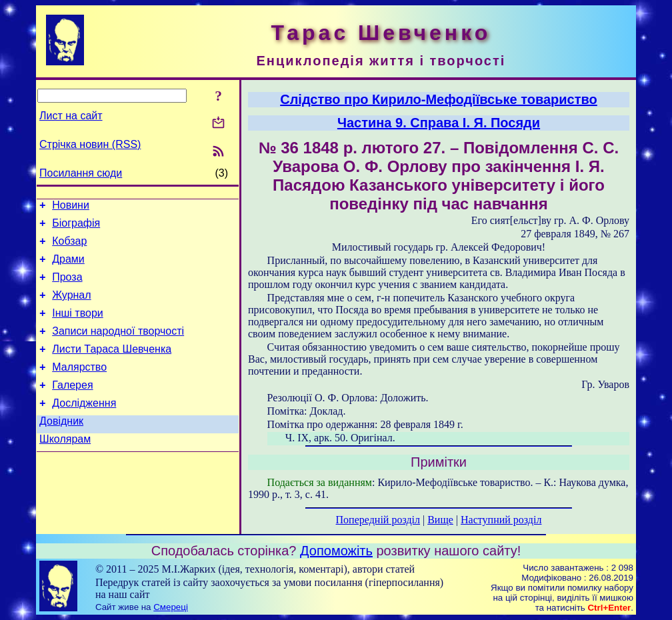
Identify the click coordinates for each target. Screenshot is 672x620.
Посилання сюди (81, 173)
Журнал (71, 307)
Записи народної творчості (118, 347)
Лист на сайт (71, 116)
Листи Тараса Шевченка (112, 367)
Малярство (79, 387)
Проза (67, 287)
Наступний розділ (501, 520)
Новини (71, 207)
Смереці (171, 607)
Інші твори (78, 327)
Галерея (72, 407)
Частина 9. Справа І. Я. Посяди (439, 123)
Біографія (76, 227)
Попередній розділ (378, 520)
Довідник (61, 447)
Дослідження (84, 427)
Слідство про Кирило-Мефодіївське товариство (439, 99)
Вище (440, 520)
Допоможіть (336, 551)
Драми (68, 267)
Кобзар (69, 247)
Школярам (65, 467)
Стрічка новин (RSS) (90, 144)
